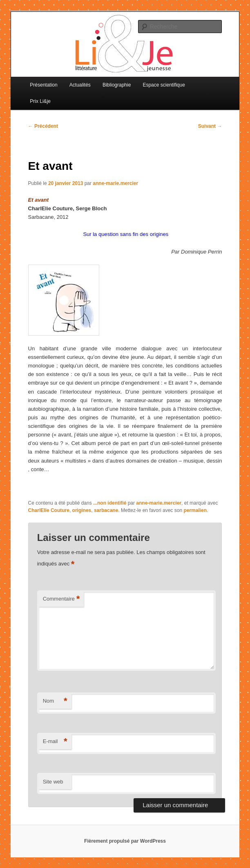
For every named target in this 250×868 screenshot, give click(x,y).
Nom (55, 701)
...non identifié (110, 503)
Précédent (43, 126)
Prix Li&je (40, 101)
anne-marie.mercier (115, 183)
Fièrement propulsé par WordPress (125, 841)
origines (82, 510)
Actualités (80, 85)
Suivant (210, 126)
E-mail (55, 742)
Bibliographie (117, 85)
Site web (53, 782)
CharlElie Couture (49, 510)
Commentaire (61, 599)
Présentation (44, 85)
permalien (195, 510)
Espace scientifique (164, 85)
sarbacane (106, 510)
